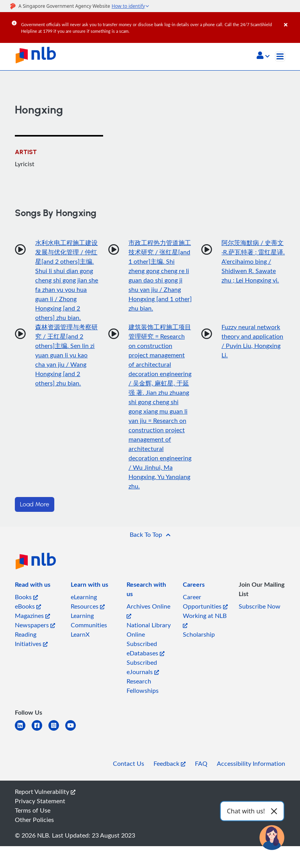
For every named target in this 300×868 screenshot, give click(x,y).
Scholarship (199, 634)
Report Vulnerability (45, 792)
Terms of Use (33, 810)
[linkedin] (23, 730)
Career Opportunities (205, 602)
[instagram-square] (57, 730)
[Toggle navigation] (280, 57)
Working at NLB (205, 620)
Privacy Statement (40, 801)
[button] (263, 56)
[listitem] (33, 586)
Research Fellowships (143, 686)
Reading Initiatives (31, 639)
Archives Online (148, 610)
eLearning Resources (88, 602)
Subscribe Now (260, 606)
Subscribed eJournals (143, 667)
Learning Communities (89, 620)
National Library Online (149, 630)
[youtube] (74, 730)
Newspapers (35, 625)
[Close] (291, 19)
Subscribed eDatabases (146, 648)
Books (26, 597)
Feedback (170, 763)
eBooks (28, 606)
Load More (35, 504)
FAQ (201, 763)
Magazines (32, 616)
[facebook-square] (40, 730)
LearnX (80, 634)
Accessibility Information (251, 763)
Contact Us (129, 763)
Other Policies (34, 820)
